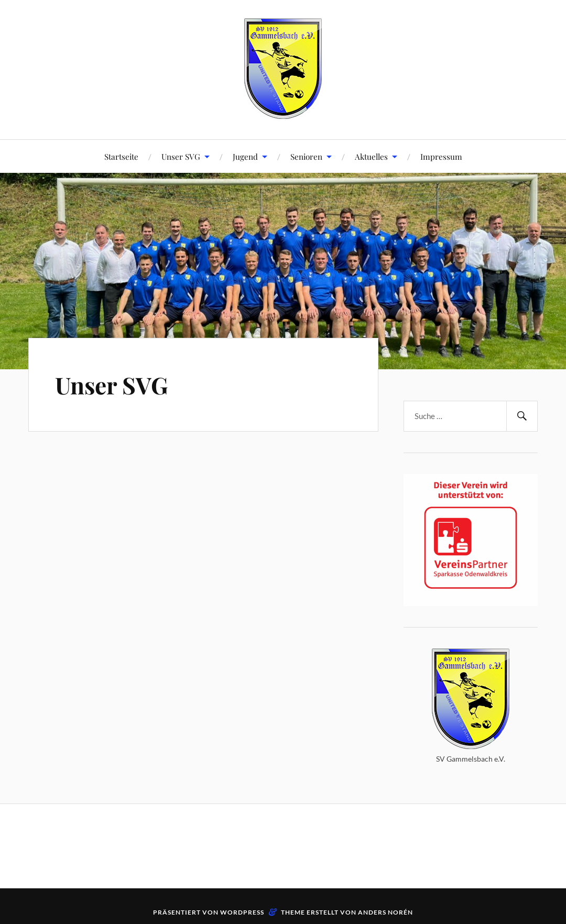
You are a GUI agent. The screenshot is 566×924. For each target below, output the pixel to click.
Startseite (121, 156)
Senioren (306, 156)
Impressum (441, 156)
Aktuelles (371, 156)
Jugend (245, 156)
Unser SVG (181, 156)
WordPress (242, 912)
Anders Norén (385, 912)
